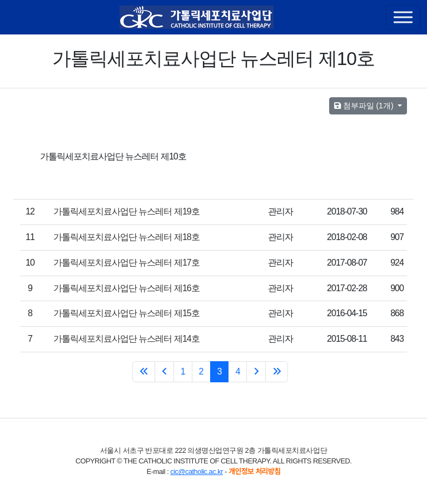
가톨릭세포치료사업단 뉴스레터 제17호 (126, 263)
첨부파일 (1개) (365, 106)
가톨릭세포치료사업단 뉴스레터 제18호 (126, 237)
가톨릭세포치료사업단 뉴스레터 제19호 (126, 211)
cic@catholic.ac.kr (197, 471)
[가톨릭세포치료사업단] (197, 17)
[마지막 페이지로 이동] (277, 372)
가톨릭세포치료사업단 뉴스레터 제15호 (126, 313)
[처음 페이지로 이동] (144, 372)
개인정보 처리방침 (254, 471)
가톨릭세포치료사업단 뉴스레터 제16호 (126, 288)
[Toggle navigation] (403, 17)
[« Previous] (164, 372)
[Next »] (256, 372)
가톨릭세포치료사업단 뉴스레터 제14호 (126, 339)
